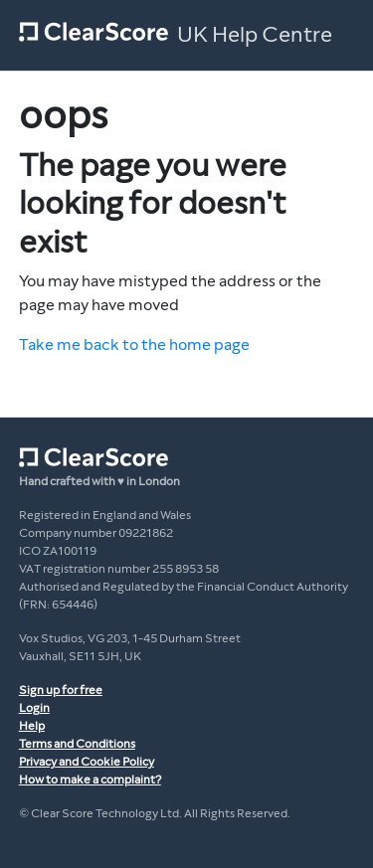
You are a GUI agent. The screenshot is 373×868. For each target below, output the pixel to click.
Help (32, 726)
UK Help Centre (255, 35)
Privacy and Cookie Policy (87, 762)
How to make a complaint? (90, 780)
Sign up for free (61, 690)
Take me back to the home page (134, 345)
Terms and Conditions (77, 744)
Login (34, 708)
